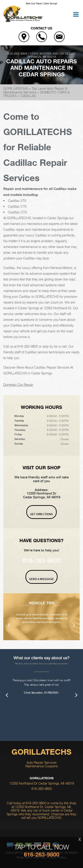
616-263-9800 (17, 54)
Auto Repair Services (41, 762)
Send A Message (41, 579)
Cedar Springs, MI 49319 (51, 55)
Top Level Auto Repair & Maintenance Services (35, 90)
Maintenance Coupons (42, 766)
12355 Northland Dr (47, 54)
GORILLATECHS (16, 88)
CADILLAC (28, 96)
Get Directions (41, 514)
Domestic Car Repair (18, 385)
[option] (41, 617)
